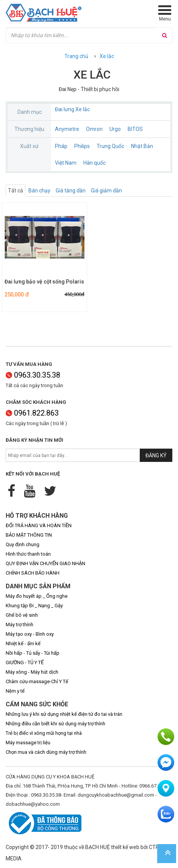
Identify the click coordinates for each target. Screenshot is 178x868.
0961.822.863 (32, 413)
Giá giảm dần (106, 191)
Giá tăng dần (71, 191)
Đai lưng (65, 109)
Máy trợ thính (20, 625)
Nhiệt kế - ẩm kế (23, 644)
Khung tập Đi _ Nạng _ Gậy (34, 606)
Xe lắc (107, 56)
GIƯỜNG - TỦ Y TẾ (25, 662)
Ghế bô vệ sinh (22, 615)
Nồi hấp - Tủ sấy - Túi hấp (33, 653)
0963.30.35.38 (33, 375)
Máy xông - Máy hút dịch (32, 672)
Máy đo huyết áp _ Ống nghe (37, 596)
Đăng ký (156, 455)
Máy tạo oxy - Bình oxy (30, 634)
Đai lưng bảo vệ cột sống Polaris (44, 282)
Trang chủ (76, 56)
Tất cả (16, 191)
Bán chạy (39, 191)
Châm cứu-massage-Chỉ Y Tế (37, 681)
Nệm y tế (15, 691)
